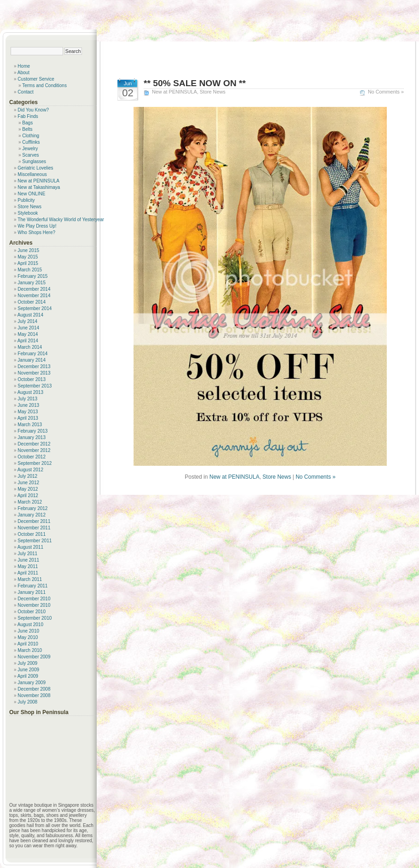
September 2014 (35, 308)
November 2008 (34, 695)
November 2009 (34, 657)
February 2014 (32, 354)
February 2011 (32, 586)
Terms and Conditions (44, 85)
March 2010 (30, 650)
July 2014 (27, 321)
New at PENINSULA (175, 92)
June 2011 (28, 560)
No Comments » (386, 92)
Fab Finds (28, 116)
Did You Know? (33, 110)
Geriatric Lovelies (35, 168)
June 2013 (28, 405)
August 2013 (30, 392)
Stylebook (28, 213)
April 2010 (28, 644)
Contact (25, 92)
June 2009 (28, 670)
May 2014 (28, 334)
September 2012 (35, 463)
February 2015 (32, 276)
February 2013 (32, 431)
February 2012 (32, 508)
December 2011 (34, 521)
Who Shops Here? (36, 232)
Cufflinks (31, 142)
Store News (213, 92)
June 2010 (28, 631)
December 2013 (34, 367)
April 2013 (28, 418)
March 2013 (30, 425)
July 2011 (27, 554)
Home (24, 66)
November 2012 (34, 450)
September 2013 (35, 386)
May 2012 (28, 489)
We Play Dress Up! (37, 226)
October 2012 (32, 457)
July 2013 (27, 399)
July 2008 (27, 702)
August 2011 (30, 547)
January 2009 (32, 683)
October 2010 (32, 612)
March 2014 (30, 347)
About (23, 73)
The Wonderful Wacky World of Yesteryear (61, 220)
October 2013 (32, 379)
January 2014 (32, 360)
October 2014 (32, 302)
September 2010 (35, 618)
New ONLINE (31, 194)
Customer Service (36, 79)
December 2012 (34, 444)
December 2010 (34, 599)
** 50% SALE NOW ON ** (195, 83)
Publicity (26, 200)
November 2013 (34, 373)
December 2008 (34, 689)
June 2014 (28, 328)
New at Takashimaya (39, 187)
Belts (27, 129)
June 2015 (28, 250)
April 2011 (28, 573)
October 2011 (32, 534)
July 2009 (27, 663)
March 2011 (30, 579)
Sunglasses (34, 161)
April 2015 (28, 263)
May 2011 (28, 566)
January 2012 (32, 515)
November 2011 (34, 528)
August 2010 (30, 625)
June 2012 (28, 483)
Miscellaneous (32, 174)
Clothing (31, 136)
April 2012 (28, 496)
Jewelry (30, 149)
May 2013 (28, 412)
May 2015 (28, 257)
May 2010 (28, 637)
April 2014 (28, 341)
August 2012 (30, 470)
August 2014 (30, 315)
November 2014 (34, 296)
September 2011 (35, 541)
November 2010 (34, 605)
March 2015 (30, 270)
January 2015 (32, 283)
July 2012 (27, 476)
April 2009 (28, 676)
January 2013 (32, 437)
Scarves (30, 155)
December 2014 (34, 289)
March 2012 (30, 502)
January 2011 (32, 592)
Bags (27, 123)
